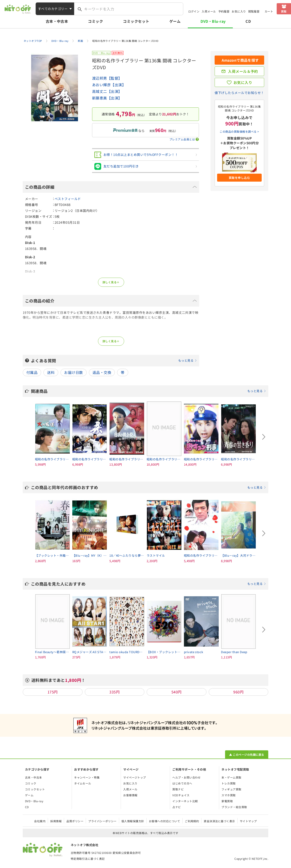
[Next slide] (264, 437)
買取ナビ (178, 789)
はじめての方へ (182, 783)
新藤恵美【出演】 (107, 98)
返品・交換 (102, 372)
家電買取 (227, 801)
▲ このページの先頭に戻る (247, 755)
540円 (177, 692)
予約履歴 (224, 11)
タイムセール (83, 783)
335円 (114, 692)
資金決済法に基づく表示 (219, 821)
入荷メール (209, 11)
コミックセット (136, 21)
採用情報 (56, 821)
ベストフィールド (68, 199)
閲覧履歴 (254, 11)
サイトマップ (248, 821)
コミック (95, 21)
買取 (284, 11)
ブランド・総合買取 (234, 807)
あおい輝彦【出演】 (109, 85)
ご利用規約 (192, 821)
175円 (53, 692)
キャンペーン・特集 (87, 777)
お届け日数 (73, 372)
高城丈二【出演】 (107, 91)
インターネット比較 (185, 801)
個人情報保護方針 (133, 821)
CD (248, 21)
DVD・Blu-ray (213, 21)
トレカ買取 (228, 783)
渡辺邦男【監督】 (107, 78)
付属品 (32, 372)
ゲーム (175, 21)
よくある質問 (114, 360)
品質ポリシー (75, 821)
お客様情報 (130, 795)
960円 (238, 692)
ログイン (194, 11)
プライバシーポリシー (102, 821)
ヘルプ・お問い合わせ (187, 777)
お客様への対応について (164, 821)
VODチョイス (181, 795)
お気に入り (239, 11)
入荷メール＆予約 (243, 71)
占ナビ (177, 807)
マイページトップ (135, 777)
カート (269, 11)
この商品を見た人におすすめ (148, 584)
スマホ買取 (228, 795)
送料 (51, 372)
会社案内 (40, 821)
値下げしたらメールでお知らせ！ (239, 93)
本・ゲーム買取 (231, 777)
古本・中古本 (57, 21)
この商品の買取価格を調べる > (239, 131)
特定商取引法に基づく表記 (88, 859)
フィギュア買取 (231, 789)
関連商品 (148, 391)
